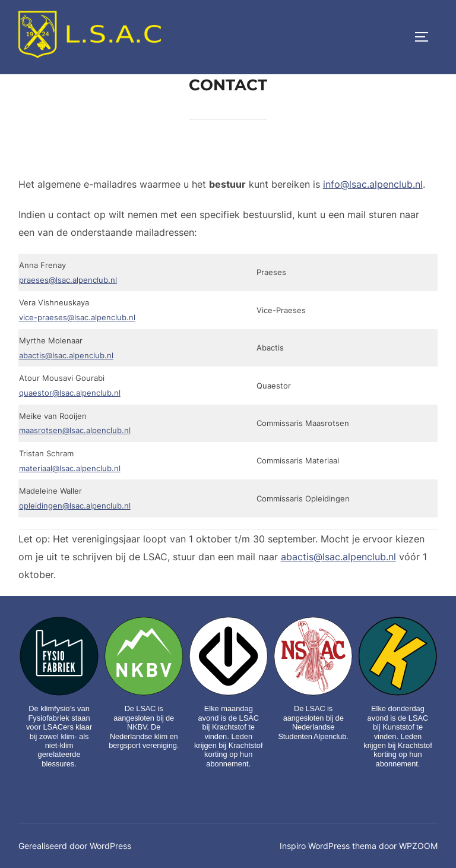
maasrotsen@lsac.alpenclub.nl (75, 457)
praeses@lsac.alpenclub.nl (68, 307)
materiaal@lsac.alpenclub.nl (70, 494)
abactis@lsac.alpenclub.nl (66, 381)
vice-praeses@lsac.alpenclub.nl (77, 344)
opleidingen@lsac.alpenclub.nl (75, 532)
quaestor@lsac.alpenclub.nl (70, 419)
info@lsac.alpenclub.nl (373, 211)
